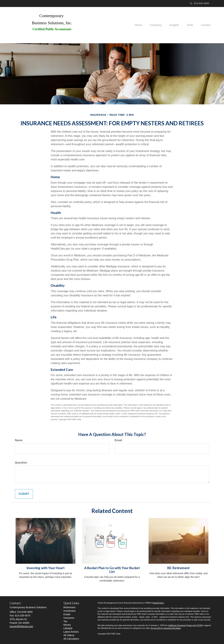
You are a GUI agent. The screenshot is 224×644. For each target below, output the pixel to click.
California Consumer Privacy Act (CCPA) (185, 625)
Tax (65, 621)
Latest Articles (71, 632)
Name (19, 440)
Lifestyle (68, 628)
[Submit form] (24, 494)
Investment (69, 611)
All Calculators (71, 639)
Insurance (69, 618)
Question (21, 463)
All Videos (69, 635)
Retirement (69, 607)
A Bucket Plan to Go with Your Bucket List (112, 570)
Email (118, 440)
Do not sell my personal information (166, 628)
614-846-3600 (200, 3)
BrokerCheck (158, 603)
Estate (67, 614)
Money (67, 625)
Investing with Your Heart (45, 568)
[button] (152, 25)
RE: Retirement (178, 568)
